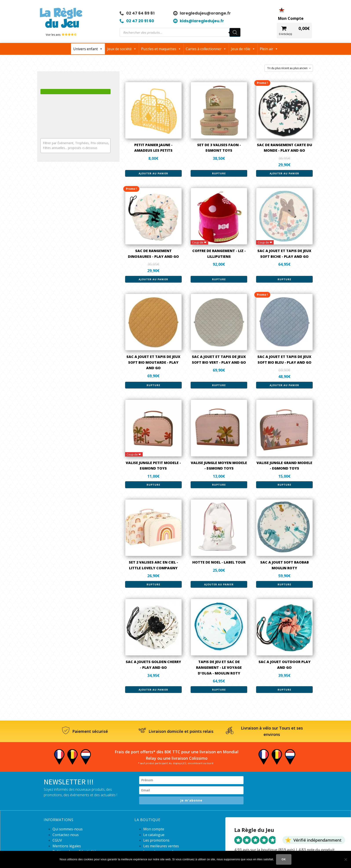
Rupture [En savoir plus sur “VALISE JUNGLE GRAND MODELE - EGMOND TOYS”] (284, 485)
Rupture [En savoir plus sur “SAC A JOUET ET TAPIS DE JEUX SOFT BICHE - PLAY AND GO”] (284, 279)
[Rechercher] (235, 32)
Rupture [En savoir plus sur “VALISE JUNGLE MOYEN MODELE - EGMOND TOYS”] (219, 485)
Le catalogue (154, 835)
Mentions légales (67, 846)
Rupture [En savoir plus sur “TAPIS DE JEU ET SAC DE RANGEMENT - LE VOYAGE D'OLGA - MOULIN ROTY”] (219, 690)
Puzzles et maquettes (161, 49)
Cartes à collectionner (206, 49)
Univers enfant (88, 49)
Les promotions (156, 840)
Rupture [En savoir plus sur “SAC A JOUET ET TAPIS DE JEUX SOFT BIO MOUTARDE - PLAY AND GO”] (153, 385)
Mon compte (154, 829)
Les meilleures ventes (161, 846)
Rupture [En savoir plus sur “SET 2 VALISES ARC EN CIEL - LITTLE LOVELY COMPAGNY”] (153, 584)
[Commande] (289, 68)
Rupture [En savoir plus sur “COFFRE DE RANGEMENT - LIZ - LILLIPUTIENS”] (219, 279)
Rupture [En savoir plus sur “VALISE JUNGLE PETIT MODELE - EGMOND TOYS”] (153, 485)
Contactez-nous (66, 835)
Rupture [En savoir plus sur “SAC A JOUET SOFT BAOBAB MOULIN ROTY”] (284, 584)
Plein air (269, 49)
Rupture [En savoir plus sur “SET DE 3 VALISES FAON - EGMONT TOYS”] (219, 173)
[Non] (346, 859)
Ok (284, 859)
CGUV (57, 840)
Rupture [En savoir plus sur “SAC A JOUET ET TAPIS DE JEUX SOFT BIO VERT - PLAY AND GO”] (219, 385)
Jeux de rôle (243, 49)
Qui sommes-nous (68, 829)
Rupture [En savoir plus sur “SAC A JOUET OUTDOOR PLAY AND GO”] (284, 690)
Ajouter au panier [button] (153, 173)
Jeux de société (122, 49)
